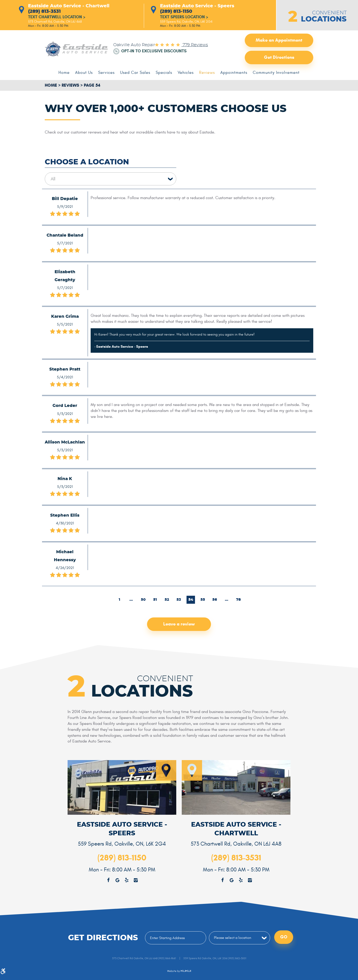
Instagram (250, 880)
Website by (179, 971)
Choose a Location (87, 162)
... (131, 600)
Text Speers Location (184, 17)
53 (179, 600)
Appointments (234, 73)
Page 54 (92, 85)
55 (203, 600)
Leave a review (179, 624)
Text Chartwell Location (57, 17)
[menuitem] (64, 73)
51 (155, 600)
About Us (84, 73)
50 (143, 600)
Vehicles (186, 73)
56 (215, 600)
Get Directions (279, 57)
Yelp (241, 880)
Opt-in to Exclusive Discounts (154, 51)
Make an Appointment (279, 40)
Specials (164, 73)
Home (64, 73)
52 (167, 600)
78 (239, 600)
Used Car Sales (135, 73)
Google (232, 880)
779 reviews (195, 45)
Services (106, 73)
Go (284, 937)
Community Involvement (276, 73)
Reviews (207, 73)
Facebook (222, 880)
